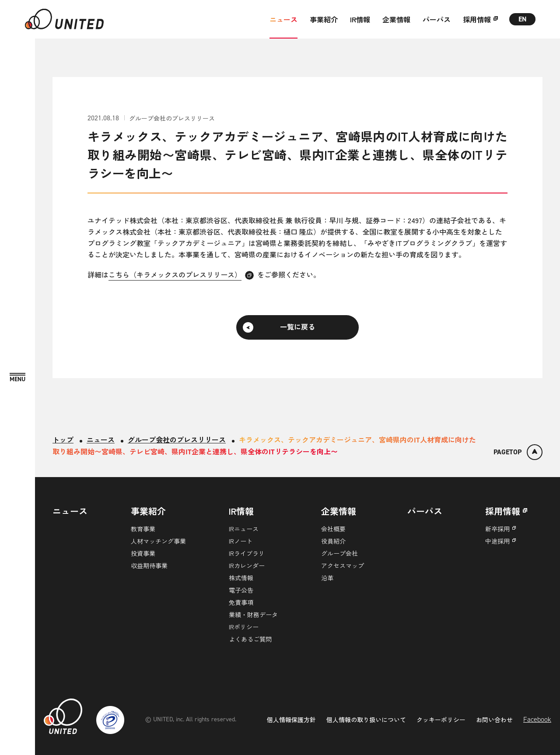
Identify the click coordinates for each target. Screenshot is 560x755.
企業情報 (396, 19)
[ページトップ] (518, 452)
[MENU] (17, 378)
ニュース (283, 19)
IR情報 (360, 19)
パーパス (437, 19)
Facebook (537, 719)
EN (523, 19)
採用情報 (477, 19)
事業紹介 (324, 19)
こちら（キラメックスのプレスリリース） (175, 274)
